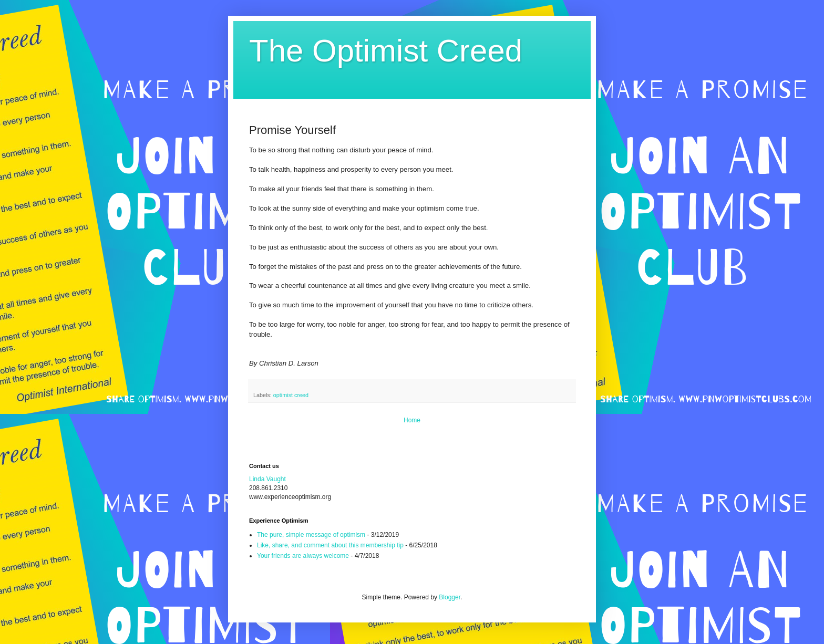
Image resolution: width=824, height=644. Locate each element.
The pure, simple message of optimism (311, 535)
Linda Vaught (267, 479)
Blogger (450, 597)
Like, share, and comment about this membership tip (330, 545)
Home (412, 420)
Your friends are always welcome (303, 556)
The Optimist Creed (386, 51)
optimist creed (291, 395)
